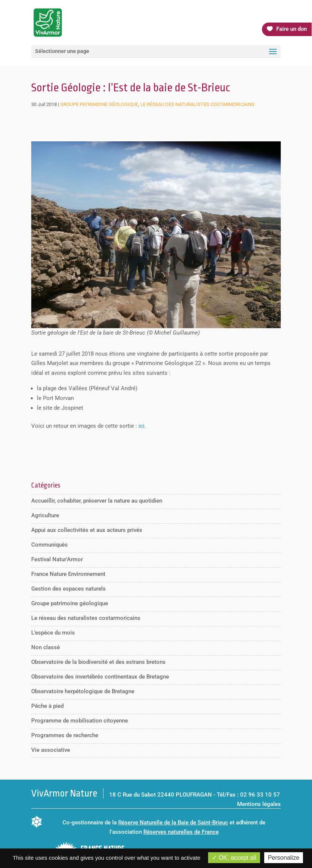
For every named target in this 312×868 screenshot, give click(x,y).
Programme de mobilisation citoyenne (80, 721)
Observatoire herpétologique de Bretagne (83, 691)
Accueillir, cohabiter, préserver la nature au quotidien (97, 501)
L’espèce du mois (53, 633)
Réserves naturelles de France (181, 832)
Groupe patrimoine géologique (99, 104)
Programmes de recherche (65, 735)
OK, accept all (234, 858)
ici (142, 426)
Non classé (46, 647)
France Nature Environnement (68, 574)
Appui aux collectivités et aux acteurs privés (87, 530)
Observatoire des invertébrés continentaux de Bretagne (100, 677)
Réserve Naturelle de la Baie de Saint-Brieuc (173, 823)
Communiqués (49, 545)
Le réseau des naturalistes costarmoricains (197, 104)
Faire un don (291, 29)
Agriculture (45, 515)
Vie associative (51, 750)
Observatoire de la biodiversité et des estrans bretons (98, 662)
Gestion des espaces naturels (68, 589)
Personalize (284, 858)
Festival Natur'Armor (57, 559)
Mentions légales (259, 804)
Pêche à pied (47, 706)
